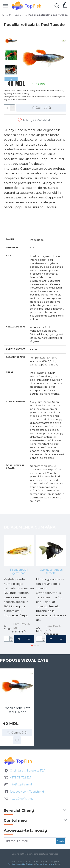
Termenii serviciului (45, 864)
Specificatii (17, 228)
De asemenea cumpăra (30, 527)
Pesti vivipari (16, 15)
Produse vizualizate (24, 660)
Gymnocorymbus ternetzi (51, 571)
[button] (32, 645)
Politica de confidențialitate (21, 864)
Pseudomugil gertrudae (19, 571)
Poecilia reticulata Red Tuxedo (17, 710)
